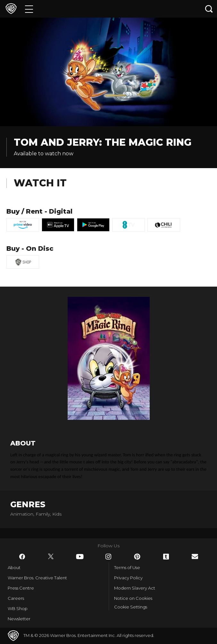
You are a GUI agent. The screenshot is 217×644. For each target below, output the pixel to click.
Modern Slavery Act (135, 588)
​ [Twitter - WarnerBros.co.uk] (51, 557)
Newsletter (19, 619)
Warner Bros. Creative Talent (37, 578)
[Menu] (29, 9)
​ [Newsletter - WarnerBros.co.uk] (195, 556)
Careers (16, 598)
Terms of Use (127, 567)
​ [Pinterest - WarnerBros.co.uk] (137, 557)
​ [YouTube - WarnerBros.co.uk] (80, 557)
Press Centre (21, 588)
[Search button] (209, 9)
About (14, 567)
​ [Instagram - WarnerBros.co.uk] (108, 557)
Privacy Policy (128, 578)
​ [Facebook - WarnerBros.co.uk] (22, 557)
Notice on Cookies (133, 598)
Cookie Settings (131, 607)
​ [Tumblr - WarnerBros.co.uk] (166, 557)
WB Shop (18, 608)
